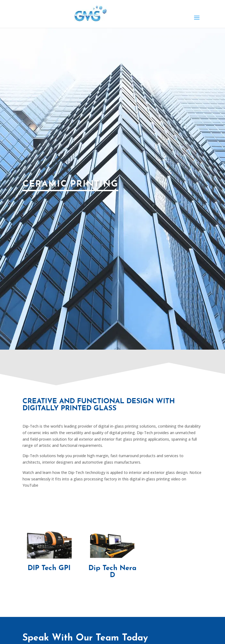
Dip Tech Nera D (112, 572)
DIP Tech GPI (49, 568)
